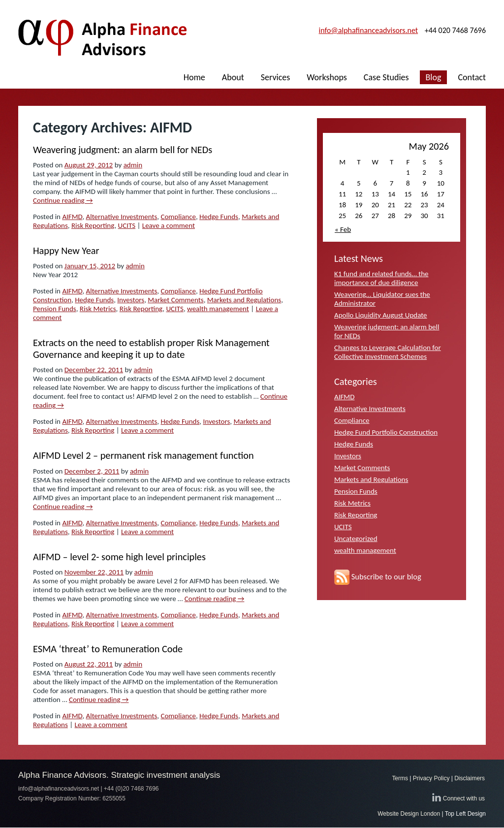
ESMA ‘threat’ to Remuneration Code (108, 649)
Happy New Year (66, 251)
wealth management (218, 309)
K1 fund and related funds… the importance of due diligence (381, 278)
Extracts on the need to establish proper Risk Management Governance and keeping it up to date (151, 349)
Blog (434, 77)
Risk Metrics (98, 309)
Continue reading (63, 200)
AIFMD (72, 217)
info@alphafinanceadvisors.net (369, 30)
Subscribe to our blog (378, 576)
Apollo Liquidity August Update (381, 315)
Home (194, 77)
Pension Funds (55, 309)
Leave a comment (169, 225)
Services (276, 77)
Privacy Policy (431, 778)
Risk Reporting (93, 225)
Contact (472, 77)
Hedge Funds (219, 217)
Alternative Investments (122, 217)
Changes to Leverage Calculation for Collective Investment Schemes (388, 352)
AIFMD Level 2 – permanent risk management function (143, 455)
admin (133, 165)
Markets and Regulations (244, 300)
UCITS (127, 225)
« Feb (343, 229)
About (233, 77)
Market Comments (175, 300)
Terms (400, 778)
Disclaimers (470, 778)
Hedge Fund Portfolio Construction (386, 432)
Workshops (327, 77)
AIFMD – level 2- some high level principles (119, 557)
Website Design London (409, 814)
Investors (131, 300)
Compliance (178, 217)
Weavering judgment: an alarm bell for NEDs (123, 150)
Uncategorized (356, 539)
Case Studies (386, 77)
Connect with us (464, 798)
